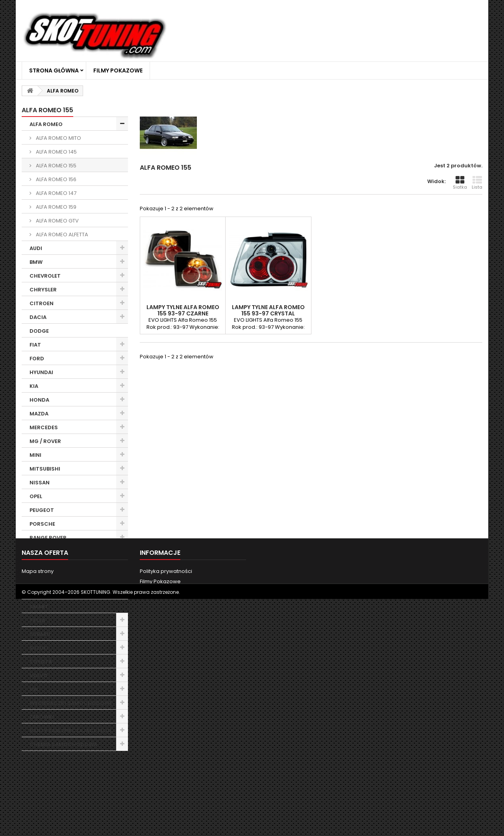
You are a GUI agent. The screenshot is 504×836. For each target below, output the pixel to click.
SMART (39, 607)
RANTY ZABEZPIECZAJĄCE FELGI (70, 731)
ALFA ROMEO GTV (57, 221)
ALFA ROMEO (46, 124)
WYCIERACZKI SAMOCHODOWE (71, 703)
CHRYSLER (43, 290)
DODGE (39, 331)
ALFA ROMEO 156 (56, 179)
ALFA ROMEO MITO (58, 138)
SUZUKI (39, 648)
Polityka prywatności (166, 800)
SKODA (39, 593)
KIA (34, 386)
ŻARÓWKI (42, 717)
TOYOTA (41, 662)
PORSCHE (42, 524)
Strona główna (54, 70)
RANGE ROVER (48, 538)
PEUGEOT (42, 510)
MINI (35, 455)
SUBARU (40, 634)
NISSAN (40, 483)
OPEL (36, 496)
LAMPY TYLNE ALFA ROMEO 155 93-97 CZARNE (183, 310)
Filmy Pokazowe (118, 70)
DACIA (38, 317)
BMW (36, 262)
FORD (37, 359)
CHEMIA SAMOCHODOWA (63, 744)
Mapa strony (38, 800)
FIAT (35, 345)
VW (34, 689)
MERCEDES (44, 427)
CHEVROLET (45, 276)
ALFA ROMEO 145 (56, 152)
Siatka (460, 183)
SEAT (36, 579)
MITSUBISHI (45, 469)
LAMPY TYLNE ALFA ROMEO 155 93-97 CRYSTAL (268, 310)
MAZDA (39, 414)
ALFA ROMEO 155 (56, 166)
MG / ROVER (45, 441)
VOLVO (39, 676)
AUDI (36, 248)
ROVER (38, 565)
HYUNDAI (41, 372)
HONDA (39, 400)
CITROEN (42, 303)
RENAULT (41, 551)
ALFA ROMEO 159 (56, 207)
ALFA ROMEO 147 (56, 193)
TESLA (37, 620)
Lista (477, 183)
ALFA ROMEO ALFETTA (61, 234)
